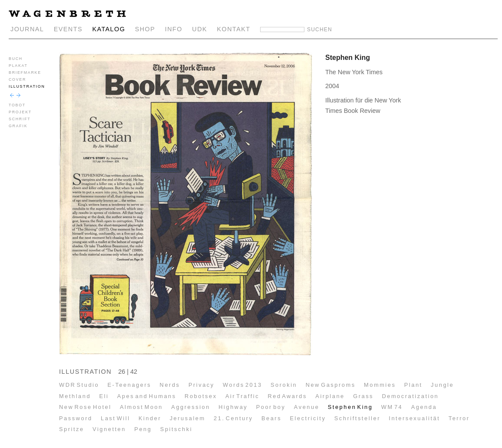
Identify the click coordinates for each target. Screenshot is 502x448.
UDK (200, 29)
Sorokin (284, 385)
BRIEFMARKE (25, 72)
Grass (363, 396)
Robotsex (201, 396)
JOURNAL (27, 29)
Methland (75, 396)
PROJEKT (20, 112)
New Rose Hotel (85, 407)
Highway (233, 407)
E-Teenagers (130, 385)
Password (76, 418)
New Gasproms (331, 385)
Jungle (442, 385)
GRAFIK (18, 126)
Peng (143, 429)
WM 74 (392, 407)
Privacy (201, 385)
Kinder (150, 418)
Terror (459, 418)
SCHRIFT (20, 119)
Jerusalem (188, 418)
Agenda (424, 407)
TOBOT (17, 105)
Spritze (72, 429)
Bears (271, 418)
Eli (104, 396)
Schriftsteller (357, 418)
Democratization (410, 396)
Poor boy (271, 407)
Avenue (307, 407)
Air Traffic (242, 396)
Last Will (116, 418)
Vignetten (109, 429)
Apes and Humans (147, 396)
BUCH (16, 59)
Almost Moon (141, 407)
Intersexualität (414, 418)
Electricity (308, 418)
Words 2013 (243, 385)
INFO (174, 29)
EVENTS (68, 29)
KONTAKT (234, 29)
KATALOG (109, 29)
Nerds (170, 385)
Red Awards (287, 396)
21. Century (233, 418)
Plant (413, 385)
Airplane (330, 396)
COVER (17, 79)
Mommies (380, 385)
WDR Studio (79, 385)
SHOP (145, 29)
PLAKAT (18, 66)
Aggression (191, 407)
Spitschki (176, 429)
